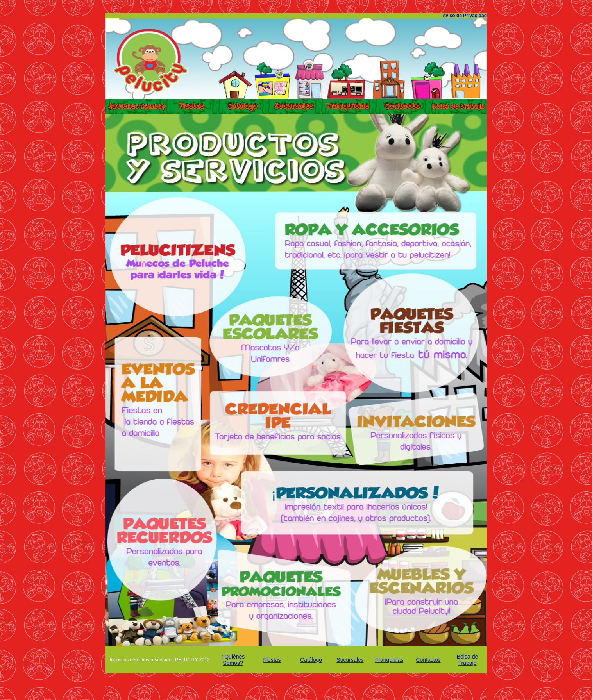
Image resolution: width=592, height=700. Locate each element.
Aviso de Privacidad (465, 16)
